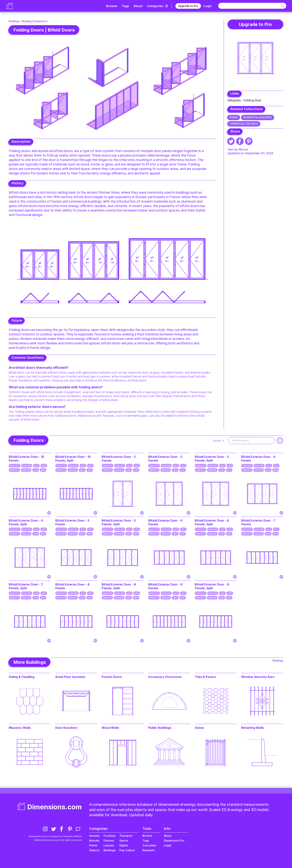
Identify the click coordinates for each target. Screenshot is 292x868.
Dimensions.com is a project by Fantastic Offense (55, 836)
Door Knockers (66, 728)
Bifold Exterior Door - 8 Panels (72, 586)
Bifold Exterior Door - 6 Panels (165, 522)
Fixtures (109, 841)
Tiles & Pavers (205, 677)
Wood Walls (110, 728)
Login (208, 6)
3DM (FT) (14, 470)
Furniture (110, 836)
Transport (126, 836)
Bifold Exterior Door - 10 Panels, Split (73, 459)
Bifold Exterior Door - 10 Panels (26, 459)
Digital (124, 845)
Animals (94, 841)
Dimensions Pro (174, 841)
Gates (199, 728)
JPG (44, 466)
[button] (218, 441)
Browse (112, 6)
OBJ (36, 470)
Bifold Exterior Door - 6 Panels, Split (212, 522)
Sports (124, 841)
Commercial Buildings (244, 124)
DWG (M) (27, 466)
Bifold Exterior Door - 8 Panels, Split (119, 586)
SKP (43, 470)
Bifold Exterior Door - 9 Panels (165, 586)
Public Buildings (160, 728)
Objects (94, 850)
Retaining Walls (253, 728)
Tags (125, 6)
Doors (234, 117)
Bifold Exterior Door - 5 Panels (72, 522)
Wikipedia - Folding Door (244, 100)
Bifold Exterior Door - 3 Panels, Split (212, 459)
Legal (168, 845)
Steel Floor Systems (70, 677)
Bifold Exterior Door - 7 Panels (258, 522)
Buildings (14, 21)
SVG (36, 466)
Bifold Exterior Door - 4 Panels (258, 459)
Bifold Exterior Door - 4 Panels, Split (26, 522)
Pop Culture (127, 850)
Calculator (149, 845)
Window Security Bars (258, 677)
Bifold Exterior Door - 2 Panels (119, 459)
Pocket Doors (112, 677)
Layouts (109, 845)
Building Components (35, 21)
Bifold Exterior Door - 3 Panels (165, 459)
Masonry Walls (20, 728)
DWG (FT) (15, 466)
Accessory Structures (165, 677)
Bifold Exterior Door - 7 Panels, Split (26, 586)
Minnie (243, 150)
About (138, 6)
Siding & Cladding (22, 677)
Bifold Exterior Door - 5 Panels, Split (119, 522)
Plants (93, 845)
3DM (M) (26, 470)
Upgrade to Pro (188, 6)
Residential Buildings (258, 117)
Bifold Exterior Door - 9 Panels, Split (212, 586)
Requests (149, 850)
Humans (95, 836)
